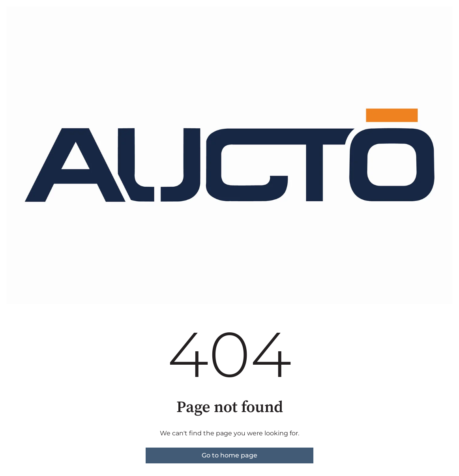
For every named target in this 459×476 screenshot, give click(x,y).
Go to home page (229, 455)
